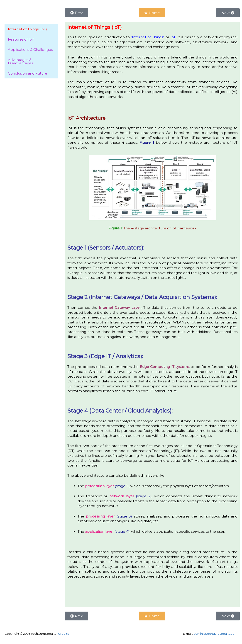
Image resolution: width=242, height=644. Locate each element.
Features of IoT (21, 39)
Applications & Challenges (30, 50)
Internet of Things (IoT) (27, 29)
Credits (63, 634)
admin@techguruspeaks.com (215, 634)
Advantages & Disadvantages (21, 61)
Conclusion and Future (28, 73)
